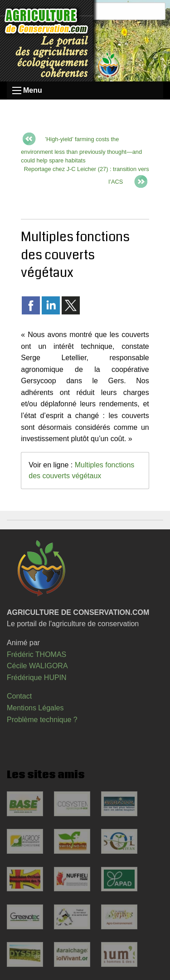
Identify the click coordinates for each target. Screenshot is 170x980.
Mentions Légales (35, 708)
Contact (19, 696)
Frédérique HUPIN (37, 678)
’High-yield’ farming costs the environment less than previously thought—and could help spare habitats (81, 150)
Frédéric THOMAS (36, 654)
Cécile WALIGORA (37, 666)
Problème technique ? (42, 720)
